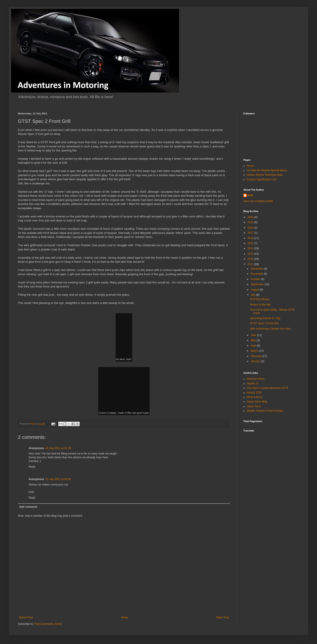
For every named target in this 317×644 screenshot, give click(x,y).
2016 (251, 238)
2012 (251, 259)
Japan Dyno (254, 406)
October (256, 279)
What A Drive (254, 397)
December (257, 269)
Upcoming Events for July (265, 318)
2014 (251, 248)
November (257, 274)
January (256, 361)
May (254, 340)
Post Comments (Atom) (48, 624)
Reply (32, 467)
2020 (251, 217)
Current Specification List (262, 180)
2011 (251, 264)
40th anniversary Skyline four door (270, 329)
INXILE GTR (254, 393)
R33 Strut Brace (260, 299)
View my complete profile (258, 201)
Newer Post (26, 617)
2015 (251, 243)
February (256, 356)
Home (125, 617)
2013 (251, 254)
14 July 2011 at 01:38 (58, 448)
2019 (251, 222)
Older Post (222, 617)
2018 (251, 228)
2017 (251, 233)
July (253, 295)
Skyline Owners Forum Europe (265, 411)
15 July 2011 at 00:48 (58, 479)
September (258, 284)
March (255, 351)
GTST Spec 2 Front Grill (264, 323)
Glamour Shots (256, 379)
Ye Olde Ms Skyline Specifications (267, 170)
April (254, 346)
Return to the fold (260, 305)
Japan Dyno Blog (257, 402)
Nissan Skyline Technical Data (265, 175)
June (254, 335)
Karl (250, 195)
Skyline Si (253, 384)
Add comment (28, 507)
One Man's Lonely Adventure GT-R (267, 388)
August (255, 290)
